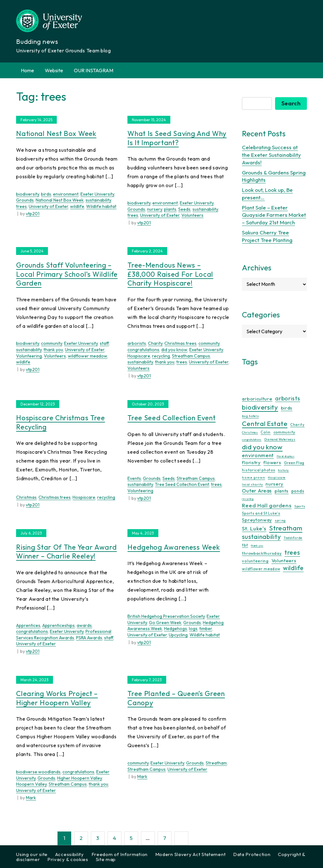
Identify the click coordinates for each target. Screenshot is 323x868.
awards (84, 625)
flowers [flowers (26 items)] (272, 462)
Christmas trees (180, 343)
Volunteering (29, 356)
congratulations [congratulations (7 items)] (252, 440)
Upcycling (178, 635)
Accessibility (70, 854)
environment (66, 194)
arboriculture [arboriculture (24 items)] (257, 399)
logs (193, 629)
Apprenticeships (59, 625)
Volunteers (192, 215)
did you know (174, 350)
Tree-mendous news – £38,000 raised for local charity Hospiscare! (170, 274)
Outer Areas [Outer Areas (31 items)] (257, 491)
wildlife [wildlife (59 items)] (293, 568)
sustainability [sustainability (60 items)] (261, 537)
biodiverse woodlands (38, 772)
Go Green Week (165, 623)
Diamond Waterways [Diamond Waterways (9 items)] (280, 439)
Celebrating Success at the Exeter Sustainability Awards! (271, 155)
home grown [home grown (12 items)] (253, 477)
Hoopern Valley (31, 784)
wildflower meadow (88, 356)
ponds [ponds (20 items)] (298, 491)
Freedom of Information (120, 854)
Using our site (32, 854)
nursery (155, 209)
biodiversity (28, 194)
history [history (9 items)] (283, 470)
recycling (161, 356)
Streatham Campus (191, 356)
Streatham (216, 763)
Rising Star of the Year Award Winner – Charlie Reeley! (66, 552)
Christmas (26, 497)
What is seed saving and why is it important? (177, 138)
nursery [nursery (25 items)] (275, 484)
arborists (137, 343)
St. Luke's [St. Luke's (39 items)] (254, 528)
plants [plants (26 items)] (282, 491)
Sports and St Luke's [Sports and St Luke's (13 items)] (261, 513)
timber (206, 629)
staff (104, 343)
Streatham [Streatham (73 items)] (286, 528)
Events (134, 478)
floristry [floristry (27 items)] (251, 462)
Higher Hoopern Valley (79, 778)
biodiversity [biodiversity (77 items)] (260, 407)
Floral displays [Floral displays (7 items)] (286, 456)
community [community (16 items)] (284, 432)
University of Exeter (48, 206)
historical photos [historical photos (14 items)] (258, 470)
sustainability (98, 200)
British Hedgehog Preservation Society (166, 616)
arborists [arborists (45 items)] (288, 398)
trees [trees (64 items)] (292, 552)
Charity (155, 343)
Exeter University (97, 194)
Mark (31, 798)
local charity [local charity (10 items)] (252, 484)
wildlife (77, 206)
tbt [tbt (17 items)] (245, 545)
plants (170, 209)
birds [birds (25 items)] (287, 408)
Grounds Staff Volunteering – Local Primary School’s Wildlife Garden (67, 274)
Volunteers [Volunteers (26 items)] (284, 561)
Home (27, 70)
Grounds (25, 200)
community (52, 343)
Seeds (184, 209)
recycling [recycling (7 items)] (248, 499)
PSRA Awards (89, 638)
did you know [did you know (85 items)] (262, 447)
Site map (106, 859)
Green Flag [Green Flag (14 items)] (294, 463)
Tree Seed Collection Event (171, 418)
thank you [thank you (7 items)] (257, 546)
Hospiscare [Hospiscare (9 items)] (277, 478)
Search (291, 103)
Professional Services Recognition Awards (64, 635)
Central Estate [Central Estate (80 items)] (265, 423)
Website (54, 70)
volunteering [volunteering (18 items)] (255, 561)
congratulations (143, 350)
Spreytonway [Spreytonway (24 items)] (257, 520)
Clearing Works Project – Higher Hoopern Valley (57, 698)
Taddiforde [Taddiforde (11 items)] (293, 538)
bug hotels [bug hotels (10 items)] (250, 416)
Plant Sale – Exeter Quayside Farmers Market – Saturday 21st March (274, 215)
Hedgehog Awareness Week (174, 547)
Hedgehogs (176, 629)
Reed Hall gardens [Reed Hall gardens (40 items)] (267, 505)
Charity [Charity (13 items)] (297, 425)
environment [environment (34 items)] (258, 455)
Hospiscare (139, 356)
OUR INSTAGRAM (94, 70)
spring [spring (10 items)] (280, 520)
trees (21, 206)
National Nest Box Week (56, 133)
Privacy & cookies (68, 859)
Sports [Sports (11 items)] (300, 506)
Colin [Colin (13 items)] (266, 432)
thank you (53, 350)
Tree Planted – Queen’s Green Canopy (176, 698)
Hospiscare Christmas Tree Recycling (61, 422)
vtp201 (33, 214)
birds (46, 194)
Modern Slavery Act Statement (191, 854)
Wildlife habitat (101, 206)
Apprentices (28, 625)
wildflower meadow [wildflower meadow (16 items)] (261, 569)
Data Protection (252, 854)
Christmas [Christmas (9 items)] (250, 432)
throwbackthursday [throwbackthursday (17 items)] (262, 553)
